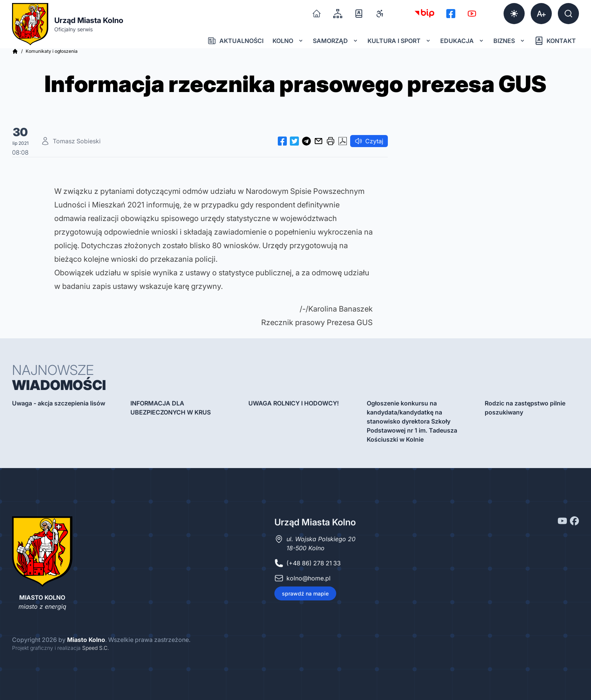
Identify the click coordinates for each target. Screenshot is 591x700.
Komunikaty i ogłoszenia (52, 51)
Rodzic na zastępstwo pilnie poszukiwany (525, 408)
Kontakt (555, 41)
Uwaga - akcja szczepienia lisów (59, 403)
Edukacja (462, 41)
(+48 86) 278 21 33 (314, 563)
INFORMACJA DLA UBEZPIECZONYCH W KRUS (171, 408)
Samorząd (336, 41)
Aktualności (235, 41)
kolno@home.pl (309, 578)
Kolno (288, 41)
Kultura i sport (399, 41)
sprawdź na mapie (305, 593)
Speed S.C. (96, 648)
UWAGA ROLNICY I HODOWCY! (294, 403)
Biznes (509, 41)
